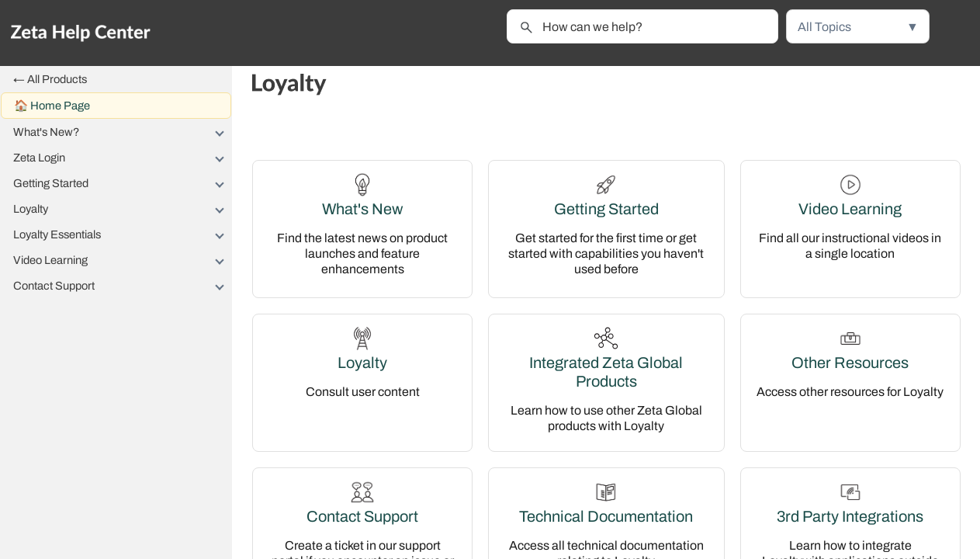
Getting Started (122, 183)
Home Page (60, 106)
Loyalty (122, 209)
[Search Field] (642, 26)
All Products (57, 79)
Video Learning (122, 260)
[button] (858, 26)
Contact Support (122, 286)
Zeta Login (122, 158)
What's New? (122, 132)
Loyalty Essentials (122, 234)
